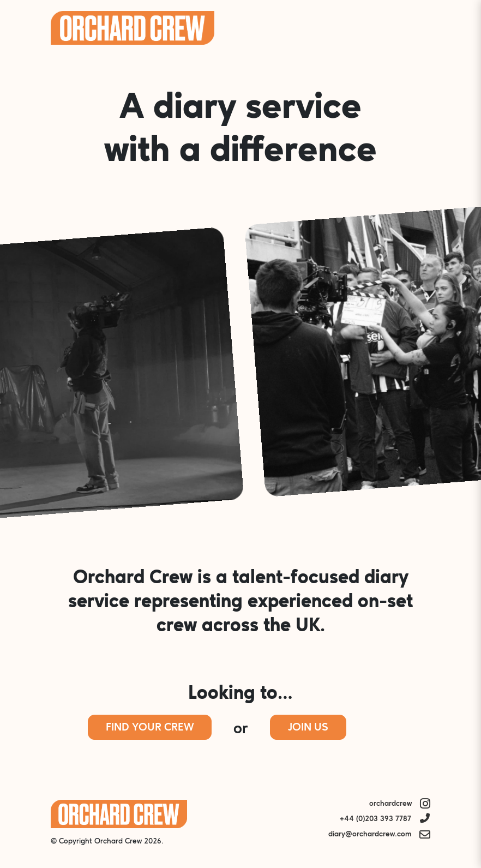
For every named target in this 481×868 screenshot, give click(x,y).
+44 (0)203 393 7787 (375, 819)
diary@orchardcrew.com (370, 834)
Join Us (308, 728)
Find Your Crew (150, 728)
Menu (416, 28)
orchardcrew (390, 804)
